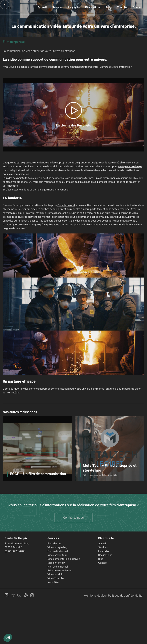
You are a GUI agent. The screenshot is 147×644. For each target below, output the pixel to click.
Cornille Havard (66, 205)
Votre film (53, 582)
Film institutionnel (58, 551)
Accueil (42, 7)
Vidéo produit (55, 574)
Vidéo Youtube (56, 578)
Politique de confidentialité (125, 596)
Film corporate (14, 42)
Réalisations (93, 7)
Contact (138, 7)
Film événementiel (58, 567)
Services (57, 7)
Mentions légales (95, 596)
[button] (8, 638)
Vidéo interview (56, 563)
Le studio (74, 7)
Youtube (122, 7)
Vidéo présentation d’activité (64, 559)
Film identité (54, 544)
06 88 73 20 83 (15, 551)
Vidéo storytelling (57, 547)
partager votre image (130, 166)
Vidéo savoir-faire (57, 555)
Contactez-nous (73, 518)
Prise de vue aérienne (59, 571)
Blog (109, 7)
